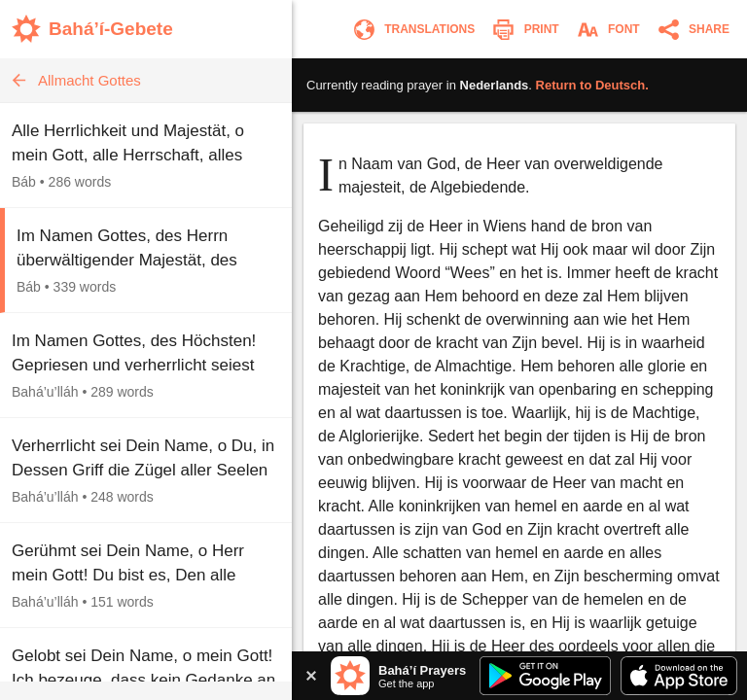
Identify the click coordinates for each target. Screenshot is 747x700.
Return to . (592, 85)
